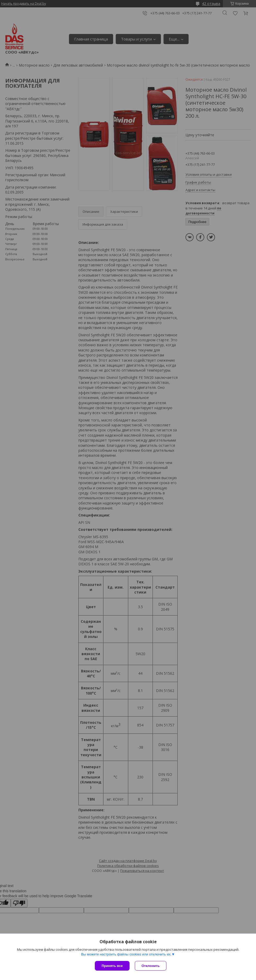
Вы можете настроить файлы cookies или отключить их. (126, 954)
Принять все (112, 966)
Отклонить (151, 966)
